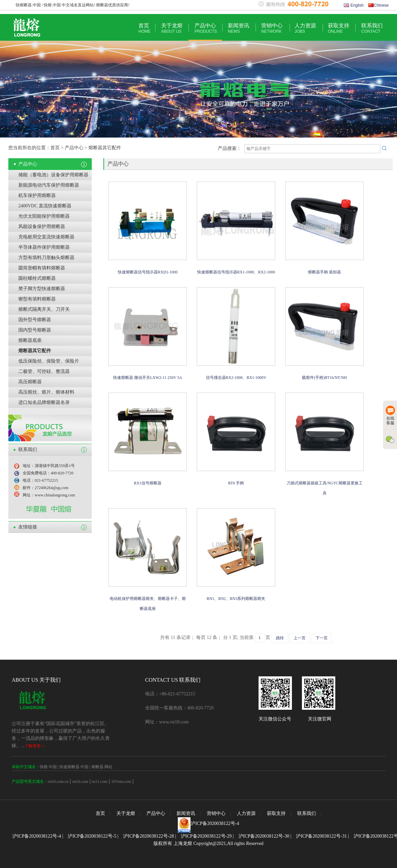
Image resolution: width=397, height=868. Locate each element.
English (354, 5)
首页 (144, 28)
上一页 (300, 638)
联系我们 (372, 28)
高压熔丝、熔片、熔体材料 (46, 392)
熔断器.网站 (102, 767)
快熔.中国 (48, 767)
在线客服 (390, 415)
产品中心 (206, 28)
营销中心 (272, 28)
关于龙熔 (172, 28)
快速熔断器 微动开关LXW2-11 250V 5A (148, 378)
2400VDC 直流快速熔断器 (45, 206)
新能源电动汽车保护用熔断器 (49, 185)
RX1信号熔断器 (148, 483)
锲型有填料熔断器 (37, 299)
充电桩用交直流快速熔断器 (46, 237)
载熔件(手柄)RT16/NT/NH (324, 378)
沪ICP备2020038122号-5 (92, 836)
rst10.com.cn (58, 782)
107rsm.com (121, 782)
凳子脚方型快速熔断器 (42, 289)
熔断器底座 (30, 340)
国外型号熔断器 (35, 320)
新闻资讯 (239, 28)
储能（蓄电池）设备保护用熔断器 (53, 175)
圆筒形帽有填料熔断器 (42, 268)
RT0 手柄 (236, 483)
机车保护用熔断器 (37, 195)
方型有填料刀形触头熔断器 (46, 258)
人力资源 (305, 28)
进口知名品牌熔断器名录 (44, 402)
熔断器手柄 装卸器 (324, 272)
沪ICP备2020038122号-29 (206, 836)
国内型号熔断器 (35, 330)
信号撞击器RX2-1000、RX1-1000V (236, 378)
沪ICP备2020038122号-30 (264, 836)
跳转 (280, 638)
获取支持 (339, 28)
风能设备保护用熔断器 (42, 227)
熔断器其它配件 (35, 351)
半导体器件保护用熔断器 (44, 247)
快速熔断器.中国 (74, 767)
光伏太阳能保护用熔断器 (44, 216)
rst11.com (99, 782)
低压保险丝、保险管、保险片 (49, 361)
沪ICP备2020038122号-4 (215, 823)
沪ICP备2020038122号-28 (148, 836)
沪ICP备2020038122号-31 (321, 836)
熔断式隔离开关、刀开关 (44, 309)
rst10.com (80, 782)
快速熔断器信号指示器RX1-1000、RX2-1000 (236, 272)
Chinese (378, 5)
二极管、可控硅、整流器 (44, 371)
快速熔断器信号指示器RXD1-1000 (148, 272)
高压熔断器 (30, 382)
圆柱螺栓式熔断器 (37, 278)
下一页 (322, 638)
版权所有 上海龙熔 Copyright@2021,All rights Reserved (208, 843)
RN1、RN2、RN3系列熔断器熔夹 (236, 599)
